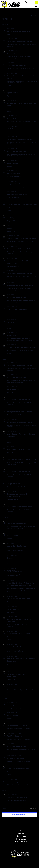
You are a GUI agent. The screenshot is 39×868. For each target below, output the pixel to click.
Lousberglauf (12, 705)
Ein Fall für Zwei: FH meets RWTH (19, 31)
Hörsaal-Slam (12, 118)
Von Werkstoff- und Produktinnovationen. (22, 460)
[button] (36, 6)
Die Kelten (11, 322)
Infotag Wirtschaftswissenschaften (19, 412)
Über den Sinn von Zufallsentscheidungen (22, 205)
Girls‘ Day (11, 218)
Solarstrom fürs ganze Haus (17, 309)
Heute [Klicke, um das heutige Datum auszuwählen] (19, 808)
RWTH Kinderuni (13, 129)
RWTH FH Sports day (15, 571)
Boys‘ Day (11, 228)
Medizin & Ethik (13, 163)
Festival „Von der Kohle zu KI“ (18, 797)
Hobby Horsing (12, 782)
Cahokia (10, 558)
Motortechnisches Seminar (17, 151)
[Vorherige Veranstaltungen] (5, 808)
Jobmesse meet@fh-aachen (17, 194)
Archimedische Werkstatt (16, 758)
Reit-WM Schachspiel (15, 736)
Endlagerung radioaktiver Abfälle (19, 449)
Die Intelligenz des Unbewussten (19, 634)
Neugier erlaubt (12, 336)
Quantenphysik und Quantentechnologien (22, 347)
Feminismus (11, 687)
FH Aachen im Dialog (14, 174)
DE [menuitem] (36, 2)
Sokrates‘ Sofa (12, 54)
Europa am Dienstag (14, 184)
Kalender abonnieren (18, 815)
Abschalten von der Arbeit (16, 65)
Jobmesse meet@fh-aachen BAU (19, 249)
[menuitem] (36, 2)
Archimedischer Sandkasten (17, 726)
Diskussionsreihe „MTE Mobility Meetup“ (22, 238)
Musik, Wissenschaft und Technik (19, 769)
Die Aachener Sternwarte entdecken (20, 42)
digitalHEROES (12, 93)
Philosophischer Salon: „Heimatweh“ (20, 285)
